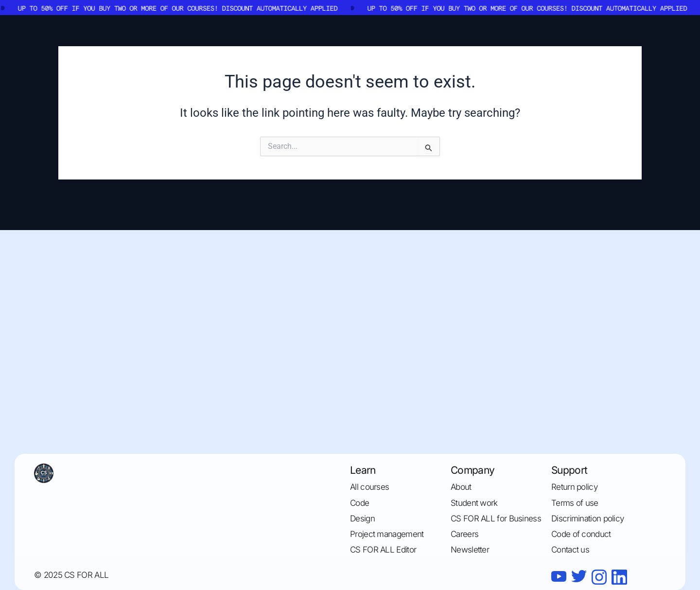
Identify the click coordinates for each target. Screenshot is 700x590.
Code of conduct (581, 534)
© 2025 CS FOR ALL (71, 575)
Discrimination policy (587, 518)
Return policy (574, 487)
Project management (387, 534)
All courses (369, 487)
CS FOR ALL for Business (496, 518)
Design (362, 518)
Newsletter (470, 550)
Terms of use (575, 503)
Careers (464, 534)
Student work (474, 503)
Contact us (570, 550)
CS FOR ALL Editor (383, 550)
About (461, 487)
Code (359, 503)
